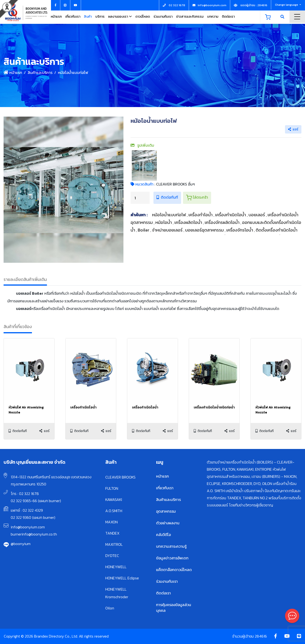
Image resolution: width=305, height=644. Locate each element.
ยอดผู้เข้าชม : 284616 (251, 5)
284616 (261, 636)
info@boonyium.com (28, 527)
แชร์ (293, 129)
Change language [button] (287, 5)
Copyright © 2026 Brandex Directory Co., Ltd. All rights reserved (56, 636)
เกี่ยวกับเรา (73, 17)
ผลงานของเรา (118, 17)
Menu (297, 17)
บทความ (213, 17)
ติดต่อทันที (167, 197)
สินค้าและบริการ (40, 72)
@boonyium (21, 544)
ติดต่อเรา (228, 17)
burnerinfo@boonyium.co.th (34, 534)
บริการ (100, 17)
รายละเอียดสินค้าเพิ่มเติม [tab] (25, 279)
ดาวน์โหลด (143, 17)
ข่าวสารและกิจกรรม (190, 17)
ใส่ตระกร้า (197, 197)
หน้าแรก (56, 17)
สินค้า (88, 17)
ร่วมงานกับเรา (163, 17)
